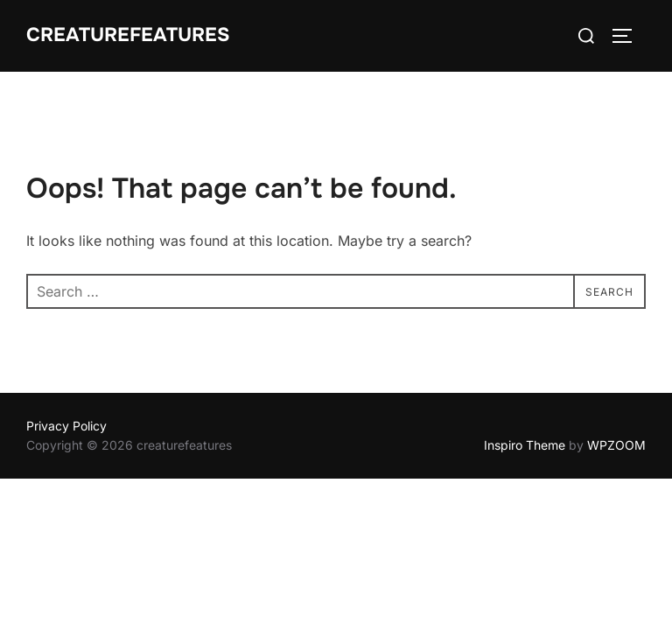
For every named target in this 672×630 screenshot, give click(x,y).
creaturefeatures (128, 35)
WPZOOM (616, 445)
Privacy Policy (66, 426)
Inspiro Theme (525, 445)
